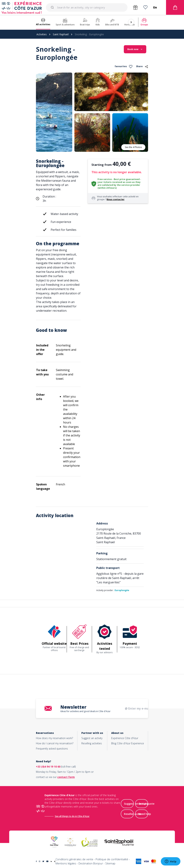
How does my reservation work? (54, 738)
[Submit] (53, 7)
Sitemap (110, 863)
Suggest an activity (92, 738)
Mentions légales (66, 863)
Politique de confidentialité (112, 859)
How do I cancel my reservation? (55, 743)
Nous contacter (116, 199)
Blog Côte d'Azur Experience (128, 743)
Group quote (146, 804)
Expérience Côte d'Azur (125, 738)
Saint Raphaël (61, 34)
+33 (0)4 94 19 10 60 (48, 767)
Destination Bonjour (91, 863)
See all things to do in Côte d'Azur (72, 816)
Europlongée (122, 590)
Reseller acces (133, 814)
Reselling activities (92, 743)
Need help (145, 814)
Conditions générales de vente (74, 859)
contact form (66, 777)
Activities (42, 34)
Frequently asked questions (52, 749)
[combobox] (87, 7)
